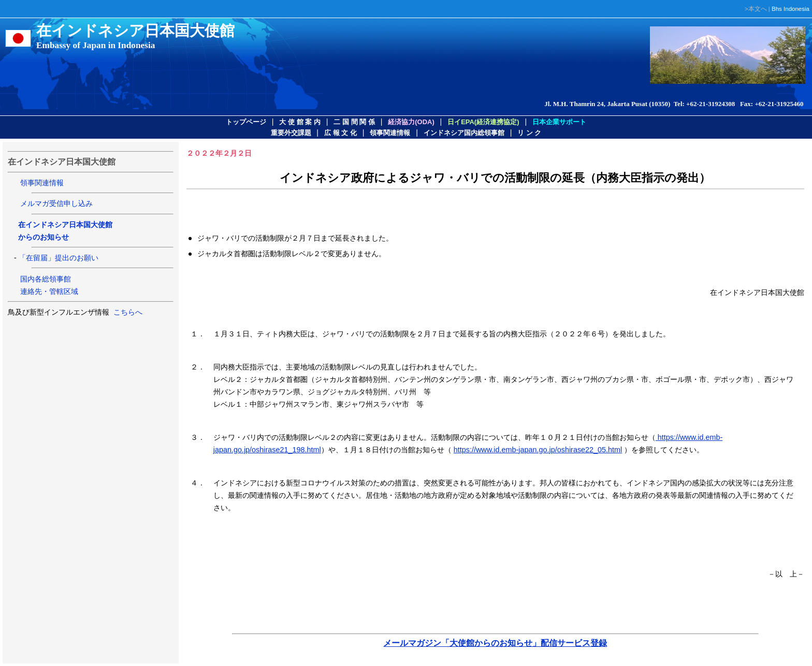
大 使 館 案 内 (300, 122)
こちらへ (127, 312)
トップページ (246, 122)
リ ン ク (529, 133)
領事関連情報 (390, 133)
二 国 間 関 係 (354, 122)
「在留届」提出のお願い (59, 258)
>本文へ (756, 9)
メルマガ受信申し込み (56, 203)
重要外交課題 (291, 133)
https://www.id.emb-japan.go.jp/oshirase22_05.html (538, 450)
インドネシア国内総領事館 (464, 133)
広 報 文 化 (340, 133)
